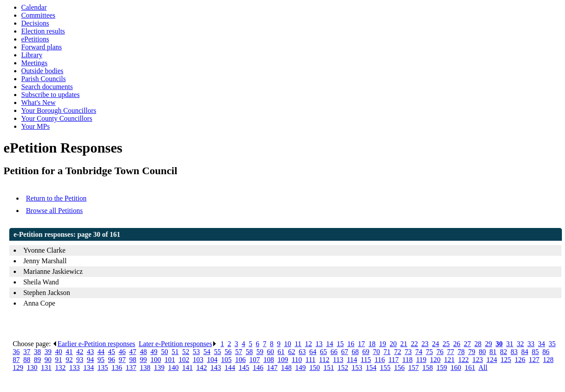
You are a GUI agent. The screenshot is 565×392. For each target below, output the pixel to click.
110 (297, 360)
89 (38, 360)
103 (198, 360)
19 (383, 344)
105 (226, 360)
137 (131, 368)
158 (428, 368)
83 (514, 352)
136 (117, 368)
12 (309, 344)
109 (283, 360)
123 (478, 360)
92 (69, 360)
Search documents (47, 87)
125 (506, 360)
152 (343, 368)
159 (442, 368)
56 (228, 352)
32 (520, 344)
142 (202, 368)
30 (499, 344)
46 (122, 352)
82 (504, 352)
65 (324, 352)
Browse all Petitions (55, 211)
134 (89, 368)
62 (292, 352)
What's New (38, 103)
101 (170, 360)
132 (60, 368)
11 (298, 344)
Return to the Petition (56, 198)
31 (510, 344)
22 (414, 344)
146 (258, 368)
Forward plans (41, 47)
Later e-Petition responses (178, 344)
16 (351, 344)
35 (552, 344)
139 (159, 368)
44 (101, 352)
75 (429, 352)
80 (482, 352)
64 (313, 352)
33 (531, 344)
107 (255, 360)
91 (59, 360)
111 (311, 360)
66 (334, 352)
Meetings (34, 63)
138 (145, 368)
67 (345, 352)
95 (101, 360)
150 (315, 368)
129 (18, 368)
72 (398, 352)
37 (27, 352)
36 (16, 352)
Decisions (35, 23)
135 (103, 368)
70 (377, 352)
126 (520, 360)
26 (457, 344)
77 (451, 352)
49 (154, 352)
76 (440, 352)
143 (216, 368)
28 (478, 344)
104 (212, 360)
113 (338, 360)
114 (352, 360)
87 (16, 360)
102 (184, 360)
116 (379, 360)
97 (122, 360)
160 (456, 368)
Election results (43, 31)
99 (143, 360)
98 (133, 360)
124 (492, 360)
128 (548, 360)
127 (534, 360)
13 (319, 344)
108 (269, 360)
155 (385, 368)
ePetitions (35, 39)
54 (207, 352)
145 (244, 368)
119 (421, 360)
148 (286, 368)
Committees (38, 15)
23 (425, 344)
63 (302, 352)
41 (69, 352)
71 (387, 352)
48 (143, 352)
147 (272, 368)
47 (133, 352)
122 (463, 360)
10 (287, 344)
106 (241, 360)
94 (90, 360)
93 (80, 360)
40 (59, 352)
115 (366, 360)
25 (446, 344)
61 (281, 352)
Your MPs (36, 126)
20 (393, 344)
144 (230, 368)
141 (188, 368)
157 (414, 368)
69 (366, 352)
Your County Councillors (57, 118)
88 (27, 360)
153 (357, 368)
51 (175, 352)
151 (329, 368)
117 (394, 360)
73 (408, 352)
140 (173, 368)
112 (324, 360)
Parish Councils (43, 79)
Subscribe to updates (50, 95)
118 (407, 360)
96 (112, 360)
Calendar (34, 7)
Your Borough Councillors (59, 110)
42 (80, 352)
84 (525, 352)
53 (196, 352)
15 (340, 344)
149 (301, 368)
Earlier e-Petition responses (94, 344)
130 (32, 368)
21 (404, 344)
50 (165, 352)
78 (461, 352)
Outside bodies (42, 71)
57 (239, 352)
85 (535, 352)
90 (48, 360)
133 (75, 368)
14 (330, 344)
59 (260, 352)
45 (112, 352)
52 (186, 352)
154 (371, 368)
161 (470, 368)
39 (48, 352)
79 (472, 352)
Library (32, 55)
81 (493, 352)
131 (46, 368)
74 (419, 352)
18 (372, 344)
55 (218, 352)
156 (399, 368)
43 (90, 352)
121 (449, 360)
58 (249, 352)
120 (435, 360)
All (483, 368)
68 (355, 352)
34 (542, 344)
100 (156, 360)
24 (436, 344)
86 (546, 352)
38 (38, 352)
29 (489, 344)
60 (271, 352)
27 (467, 344)
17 (362, 344)
